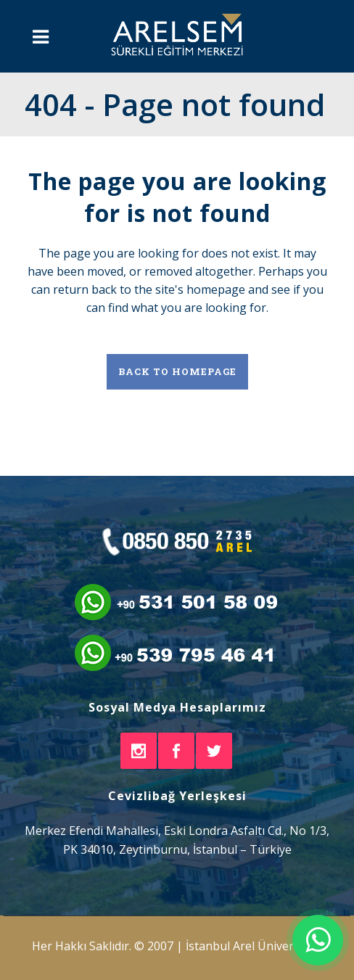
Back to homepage (177, 371)
